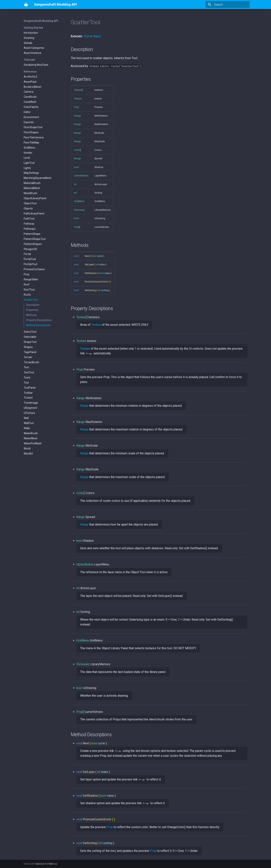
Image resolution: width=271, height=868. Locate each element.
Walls (27, 428)
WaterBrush (31, 433)
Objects (28, 208)
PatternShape (32, 234)
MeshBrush (30, 193)
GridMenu (29, 148)
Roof (27, 285)
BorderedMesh (33, 87)
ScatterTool (31, 300)
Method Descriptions (38, 325)
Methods (31, 315)
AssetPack (30, 82)
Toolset (28, 398)
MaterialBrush (32, 183)
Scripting (29, 38)
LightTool (29, 163)
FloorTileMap (31, 143)
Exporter (29, 122)
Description (33, 305)
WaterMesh (31, 438)
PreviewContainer (34, 269)
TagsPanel (30, 352)
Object (97, 36)
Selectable (30, 337)
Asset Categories (34, 48)
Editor (27, 112)
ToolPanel (30, 388)
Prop (27, 274)
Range (84, 406)
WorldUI (28, 454)
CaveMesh (30, 102)
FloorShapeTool (33, 127)
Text (26, 367)
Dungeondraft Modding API (41, 21)
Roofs (27, 295)
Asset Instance (33, 53)
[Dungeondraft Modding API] (26, 5)
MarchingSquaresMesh (38, 178)
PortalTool (30, 259)
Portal (27, 254)
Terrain (28, 357)
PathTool (29, 219)
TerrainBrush (31, 362)
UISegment (30, 408)
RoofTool (29, 290)
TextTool (29, 372)
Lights (27, 168)
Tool (26, 383)
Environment (31, 117)
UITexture (29, 413)
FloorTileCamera (34, 137)
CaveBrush (30, 97)
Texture (96, 325)
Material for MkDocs (46, 864)
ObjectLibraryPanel (35, 198)
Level (27, 158)
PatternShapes (33, 244)
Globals (28, 43)
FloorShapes (31, 132)
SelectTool (30, 332)
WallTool (29, 423)
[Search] (228, 5)
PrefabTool (30, 264)
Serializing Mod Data (36, 65)
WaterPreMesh (33, 443)
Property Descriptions (39, 320)
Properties (32, 310)
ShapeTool (30, 342)
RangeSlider (31, 279)
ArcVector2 (30, 77)
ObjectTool (30, 203)
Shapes (28, 347)
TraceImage (31, 403)
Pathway (29, 224)
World (27, 448)
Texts (27, 378)
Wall (26, 418)
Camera (29, 92)
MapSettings (31, 173)
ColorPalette (31, 107)
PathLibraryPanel (34, 214)
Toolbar (28, 393)
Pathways (30, 229)
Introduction (31, 33)
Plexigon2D (30, 249)
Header (28, 153)
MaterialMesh (32, 188)
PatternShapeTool (35, 239)
